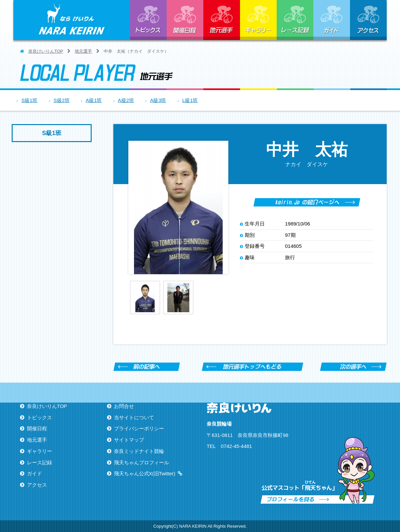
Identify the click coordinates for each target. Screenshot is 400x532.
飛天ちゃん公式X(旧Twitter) (145, 473)
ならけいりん (72, 20)
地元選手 (222, 20)
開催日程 (185, 20)
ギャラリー (258, 20)
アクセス (368, 20)
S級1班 (29, 100)
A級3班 (158, 100)
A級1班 (94, 100)
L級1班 (190, 100)
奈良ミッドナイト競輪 (139, 451)
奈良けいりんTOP (46, 51)
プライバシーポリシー (139, 428)
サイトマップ (129, 440)
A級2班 (126, 100)
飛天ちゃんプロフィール (141, 462)
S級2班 (62, 100)
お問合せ (124, 406)
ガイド (332, 20)
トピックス (148, 20)
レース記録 (295, 20)
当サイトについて (134, 417)
